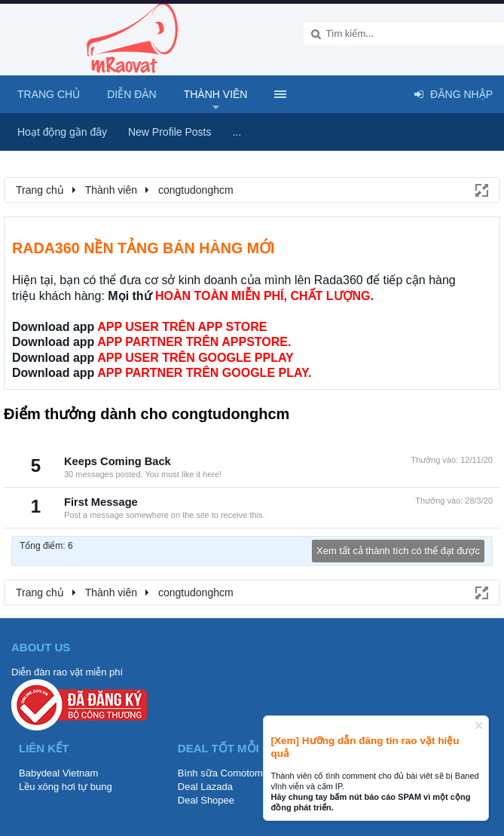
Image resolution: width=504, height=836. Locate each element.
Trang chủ (49, 94)
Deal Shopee (206, 800)
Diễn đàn (132, 94)
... (237, 132)
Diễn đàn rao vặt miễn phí (67, 672)
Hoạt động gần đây (62, 132)
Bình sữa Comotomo (223, 773)
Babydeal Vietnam (58, 773)
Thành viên (216, 94)
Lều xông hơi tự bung (66, 787)
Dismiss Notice (479, 726)
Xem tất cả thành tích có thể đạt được (398, 551)
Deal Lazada (205, 787)
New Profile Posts (170, 132)
